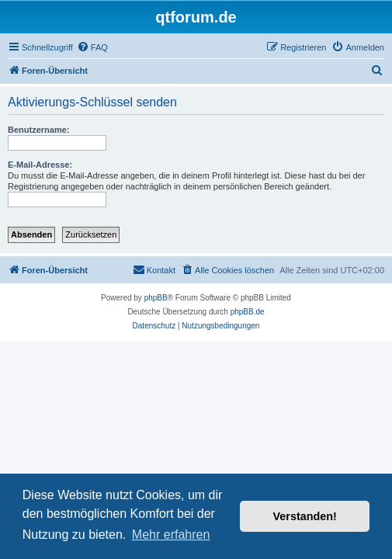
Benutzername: (38, 130)
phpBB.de (248, 312)
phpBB (156, 298)
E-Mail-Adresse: (40, 165)
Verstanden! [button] (305, 516)
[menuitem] (92, 47)
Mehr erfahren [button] (171, 535)
